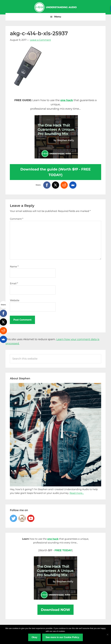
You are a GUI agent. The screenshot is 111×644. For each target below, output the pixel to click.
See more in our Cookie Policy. (63, 637)
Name (14, 267)
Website (15, 300)
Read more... (77, 493)
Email (14, 284)
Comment (16, 219)
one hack (67, 100)
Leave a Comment (40, 40)
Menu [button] (58, 17)
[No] (107, 634)
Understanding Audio (55, 7)
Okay (34, 637)
